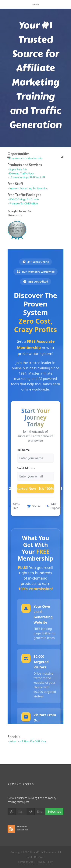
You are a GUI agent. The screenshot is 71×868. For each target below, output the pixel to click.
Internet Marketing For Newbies (28, 188)
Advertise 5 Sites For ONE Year (28, 741)
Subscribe (54, 811)
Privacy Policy (45, 862)
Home (36, 4)
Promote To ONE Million (24, 203)
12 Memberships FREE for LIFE (27, 177)
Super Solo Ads (18, 169)
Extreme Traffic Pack (22, 173)
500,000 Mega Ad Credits (24, 199)
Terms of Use (26, 862)
